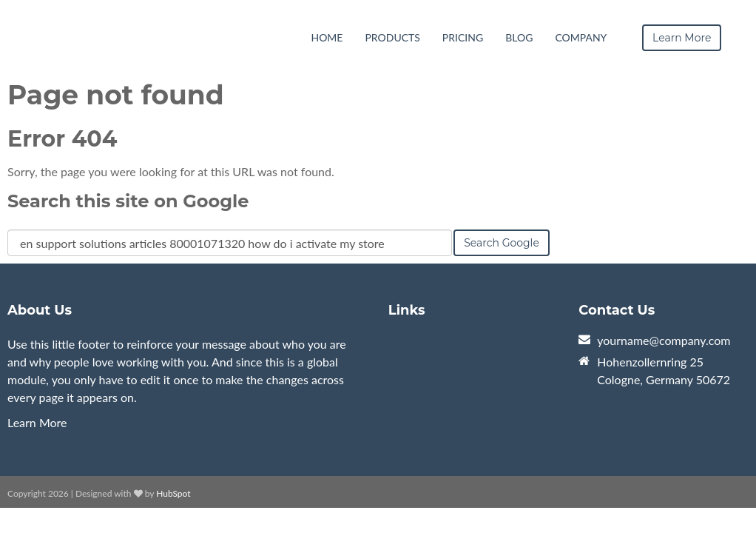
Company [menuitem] (581, 37)
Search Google (502, 243)
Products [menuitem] (392, 37)
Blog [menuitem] (519, 37)
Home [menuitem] (327, 37)
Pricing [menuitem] (463, 37)
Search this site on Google (128, 201)
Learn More (37, 422)
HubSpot (173, 493)
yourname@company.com (664, 340)
